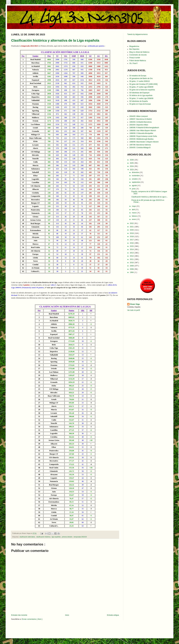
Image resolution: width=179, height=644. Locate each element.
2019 (132, 233)
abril (134, 210)
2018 (132, 236)
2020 (132, 230)
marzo (134, 213)
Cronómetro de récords (138, 55)
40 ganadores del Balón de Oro (141, 78)
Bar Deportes (134, 49)
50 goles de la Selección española (142, 90)
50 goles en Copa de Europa (140, 104)
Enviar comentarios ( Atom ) (32, 619)
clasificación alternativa (27, 537)
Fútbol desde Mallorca (138, 61)
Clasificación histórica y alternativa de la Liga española (55, 40)
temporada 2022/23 (80, 537)
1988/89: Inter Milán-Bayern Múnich (143, 131)
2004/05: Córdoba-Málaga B (140, 148)
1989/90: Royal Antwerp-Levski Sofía (143, 136)
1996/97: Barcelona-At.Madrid (140, 119)
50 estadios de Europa (138, 76)
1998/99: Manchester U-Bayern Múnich (144, 142)
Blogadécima (134, 46)
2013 (132, 253)
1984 (132, 272)
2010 (132, 263)
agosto (135, 186)
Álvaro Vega (135, 304)
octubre (135, 179)
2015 (132, 246)
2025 (132, 163)
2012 (132, 256)
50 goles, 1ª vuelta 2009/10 (139, 81)
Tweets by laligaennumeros (137, 34)
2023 (132, 170)
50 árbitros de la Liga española (141, 95)
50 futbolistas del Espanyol (139, 93)
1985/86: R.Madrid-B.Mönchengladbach (144, 128)
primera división (67, 537)
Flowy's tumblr (135, 58)
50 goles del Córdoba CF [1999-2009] (143, 84)
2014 (132, 249)
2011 (132, 259)
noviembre (136, 176)
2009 (132, 266)
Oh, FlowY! (133, 63)
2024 (132, 166)
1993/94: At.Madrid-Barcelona (140, 122)
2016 (132, 243)
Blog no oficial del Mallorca (139, 52)
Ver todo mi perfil (134, 310)
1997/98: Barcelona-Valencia (140, 145)
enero (134, 219)
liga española (56, 537)
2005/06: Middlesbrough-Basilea (141, 139)
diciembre (136, 172)
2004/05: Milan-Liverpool (139, 116)
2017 (132, 240)
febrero (135, 216)
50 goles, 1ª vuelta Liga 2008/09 (141, 98)
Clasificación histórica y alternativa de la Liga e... (150, 197)
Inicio (67, 615)
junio (134, 189)
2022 (132, 223)
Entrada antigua (113, 615)
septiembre (136, 182)
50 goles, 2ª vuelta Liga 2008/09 (141, 87)
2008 (132, 269)
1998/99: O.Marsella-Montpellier (141, 133)
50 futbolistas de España (139, 101)
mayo (134, 206)
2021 (132, 227)
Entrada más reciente (19, 615)
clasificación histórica (43, 537)
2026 (132, 160)
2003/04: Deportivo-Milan (139, 125)
